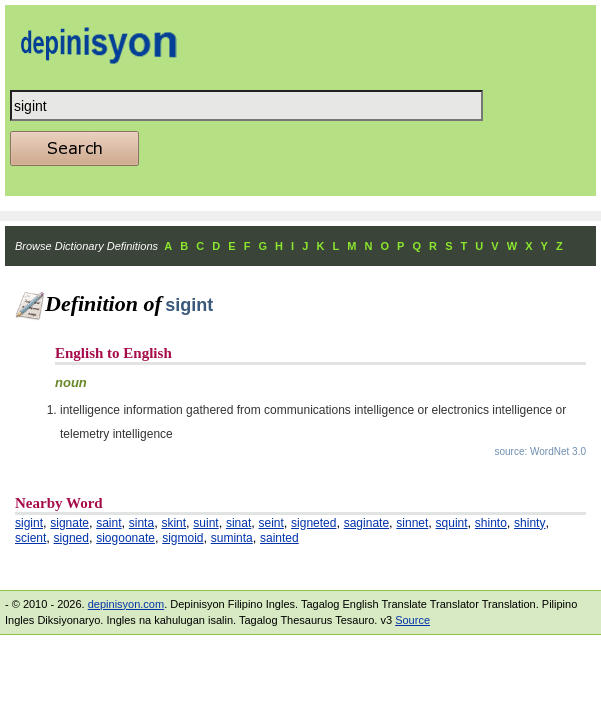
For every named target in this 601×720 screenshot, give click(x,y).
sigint (29, 523)
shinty (529, 523)
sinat (238, 523)
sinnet (412, 523)
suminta (232, 538)
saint (108, 523)
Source (412, 620)
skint (173, 523)
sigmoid (182, 538)
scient (30, 538)
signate (69, 523)
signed (71, 538)
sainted (279, 538)
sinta (141, 523)
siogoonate (125, 538)
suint (205, 523)
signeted (313, 523)
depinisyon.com (126, 604)
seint (270, 523)
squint (452, 523)
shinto (491, 523)
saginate (366, 523)
